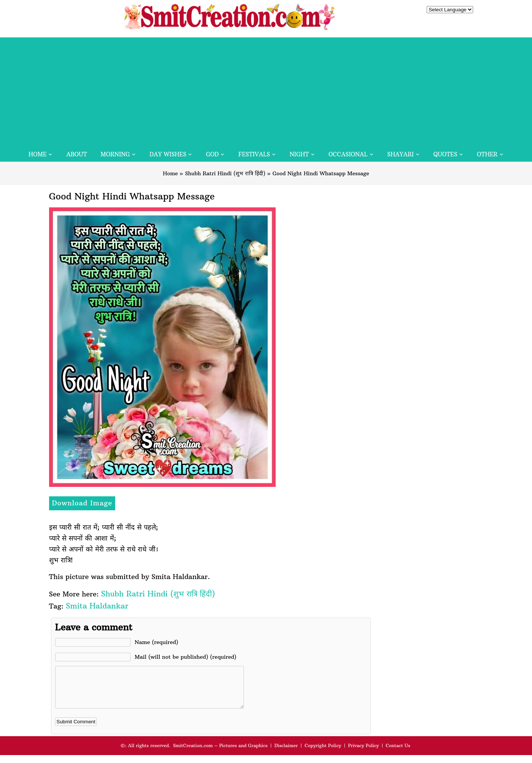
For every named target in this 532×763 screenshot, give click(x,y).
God (212, 154)
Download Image (82, 503)
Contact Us (398, 753)
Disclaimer (286, 753)
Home (37, 154)
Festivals (254, 154)
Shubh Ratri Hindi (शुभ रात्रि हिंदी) (225, 173)
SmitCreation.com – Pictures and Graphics (220, 753)
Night (299, 154)
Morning (115, 154)
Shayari (401, 154)
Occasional (348, 154)
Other (487, 154)
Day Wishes (168, 154)
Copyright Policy (323, 753)
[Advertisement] (266, 90)
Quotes (445, 154)
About (76, 154)
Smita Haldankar (97, 606)
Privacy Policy (364, 753)
